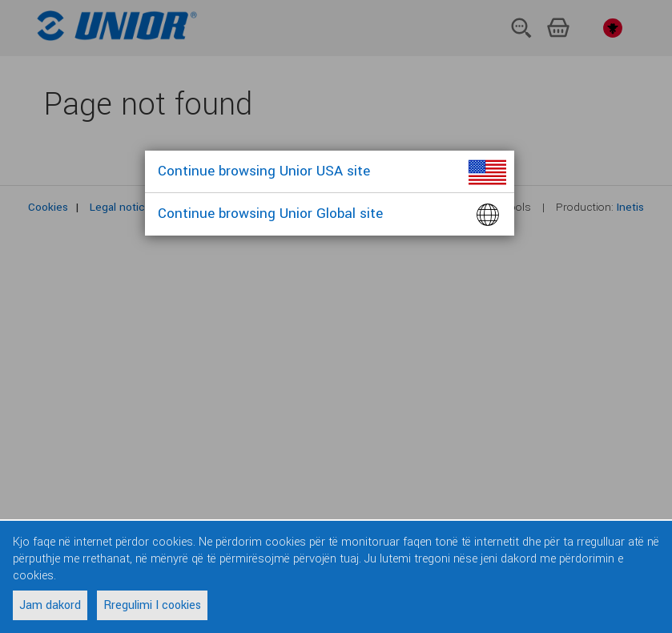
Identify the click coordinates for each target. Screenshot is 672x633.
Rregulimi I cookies (152, 605)
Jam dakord (50, 605)
